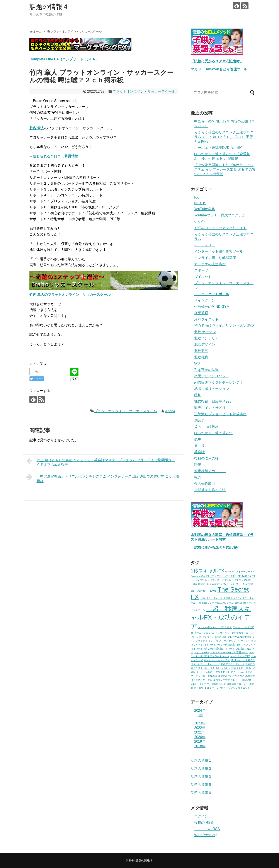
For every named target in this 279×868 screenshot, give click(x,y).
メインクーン (205, 300)
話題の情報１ (201, 760)
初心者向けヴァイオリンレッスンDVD (224, 326)
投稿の (203, 823)
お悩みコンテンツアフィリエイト (220, 228)
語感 (198, 465)
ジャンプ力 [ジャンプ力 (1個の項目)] (212, 641)
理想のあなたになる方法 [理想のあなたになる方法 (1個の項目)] (231, 676)
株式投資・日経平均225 (213, 401)
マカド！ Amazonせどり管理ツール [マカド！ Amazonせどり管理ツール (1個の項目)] (229, 652)
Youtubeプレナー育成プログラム (220, 215)
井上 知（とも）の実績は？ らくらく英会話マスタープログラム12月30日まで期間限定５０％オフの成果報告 (101, 462)
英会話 (199, 452)
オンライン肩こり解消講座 (215, 258)
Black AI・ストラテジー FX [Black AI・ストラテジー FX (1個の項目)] (240, 572)
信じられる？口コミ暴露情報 (56, 156)
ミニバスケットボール (212, 294)
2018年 (200, 746)
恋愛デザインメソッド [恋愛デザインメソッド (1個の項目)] (232, 664)
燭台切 (199, 420)
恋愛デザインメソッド (212, 376)
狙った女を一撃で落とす (213, 433)
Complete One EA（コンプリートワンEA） (64, 59)
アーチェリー (205, 245)
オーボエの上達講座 (210, 264)
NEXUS (200, 203)
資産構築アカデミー (210, 471)
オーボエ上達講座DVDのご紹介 (219, 148)
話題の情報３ (201, 777)
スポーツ (201, 270)
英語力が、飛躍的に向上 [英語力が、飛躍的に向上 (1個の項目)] (213, 684)
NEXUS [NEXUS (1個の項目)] (212, 591)
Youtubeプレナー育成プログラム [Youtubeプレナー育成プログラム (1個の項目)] (216, 603)
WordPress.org (206, 835)
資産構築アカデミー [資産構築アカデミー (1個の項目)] (237, 684)
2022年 (200, 728)
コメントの (207, 829)
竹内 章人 (37, 128)
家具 (198, 363)
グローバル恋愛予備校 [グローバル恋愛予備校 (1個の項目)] (240, 637)
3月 (200, 715)
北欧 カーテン (205, 332)
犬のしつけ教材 (206, 427)
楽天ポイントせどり (210, 408)
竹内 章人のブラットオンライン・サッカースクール (70, 295)
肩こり (199, 446)
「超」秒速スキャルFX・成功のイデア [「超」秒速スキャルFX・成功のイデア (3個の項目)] (221, 617)
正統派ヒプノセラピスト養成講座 (220, 414)
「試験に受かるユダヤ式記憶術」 (217, 61)
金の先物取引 (205, 484)
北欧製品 (201, 351)
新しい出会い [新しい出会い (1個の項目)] (223, 668)
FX (196, 197)
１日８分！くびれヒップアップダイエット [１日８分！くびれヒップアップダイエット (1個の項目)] (227, 688)
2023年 (200, 723)
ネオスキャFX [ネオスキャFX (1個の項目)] (202, 652)
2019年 (200, 741)
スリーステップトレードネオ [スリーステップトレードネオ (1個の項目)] (235, 641)
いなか (199, 222)
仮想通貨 (201, 313)
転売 (198, 477)
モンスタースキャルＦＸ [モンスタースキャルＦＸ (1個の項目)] (217, 660)
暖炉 (198, 395)
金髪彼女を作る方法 (210, 490)
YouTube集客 (205, 209)
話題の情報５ (201, 785)
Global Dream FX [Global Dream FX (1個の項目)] (200, 584)
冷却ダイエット (206, 319)
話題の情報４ (49, 7)
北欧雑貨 (201, 357)
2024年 (200, 711)
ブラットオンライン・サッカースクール (144, 91)
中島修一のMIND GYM (212, 307)
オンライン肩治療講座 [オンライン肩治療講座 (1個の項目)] (214, 637)
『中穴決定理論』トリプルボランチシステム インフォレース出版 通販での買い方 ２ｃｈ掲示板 (103, 478)
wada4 (170, 411)
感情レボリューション (212, 389)
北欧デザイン (205, 345)
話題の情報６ (201, 793)
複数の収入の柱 (206, 458)
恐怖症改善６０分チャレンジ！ (219, 382)
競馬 (198, 439)
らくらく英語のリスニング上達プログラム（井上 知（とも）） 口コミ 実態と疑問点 (224, 137)
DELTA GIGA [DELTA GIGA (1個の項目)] (244, 576)
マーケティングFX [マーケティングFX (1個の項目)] (240, 656)
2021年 (200, 732)
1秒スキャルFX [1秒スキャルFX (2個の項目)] (208, 571)
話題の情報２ (201, 768)
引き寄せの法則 (206, 370)
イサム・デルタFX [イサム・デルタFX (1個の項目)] (204, 633)
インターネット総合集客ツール (219, 251)
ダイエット (203, 277)
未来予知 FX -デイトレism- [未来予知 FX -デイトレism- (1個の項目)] (230, 672)
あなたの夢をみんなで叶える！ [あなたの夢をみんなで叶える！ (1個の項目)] (215, 627)
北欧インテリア (206, 338)
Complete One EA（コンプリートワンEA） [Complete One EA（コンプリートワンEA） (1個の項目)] (214, 576)
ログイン (201, 816)
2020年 (200, 737)
